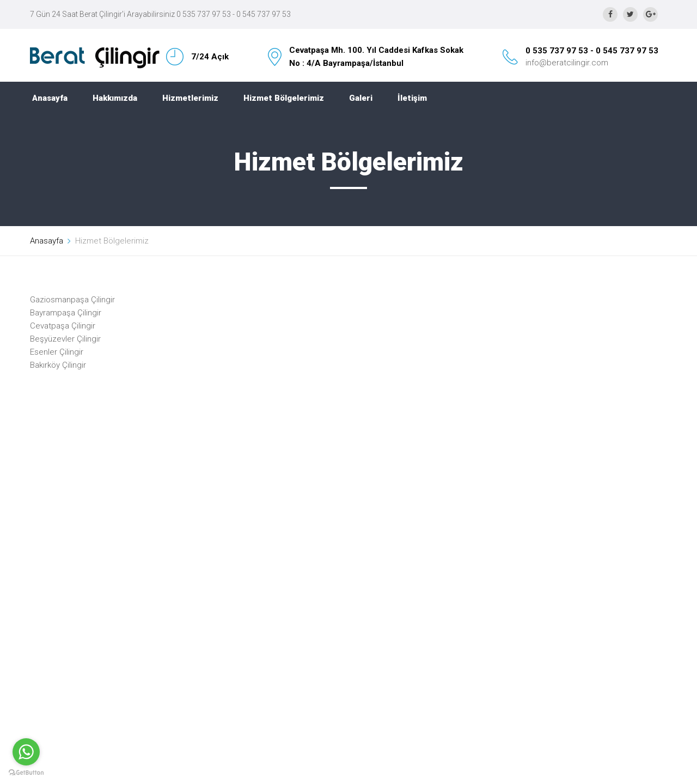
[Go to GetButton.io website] (26, 773)
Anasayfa (50, 98)
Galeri (361, 98)
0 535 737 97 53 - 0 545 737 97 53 (592, 51)
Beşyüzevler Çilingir (65, 339)
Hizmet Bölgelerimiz (284, 98)
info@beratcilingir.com (567, 63)
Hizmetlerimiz (190, 98)
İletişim (412, 98)
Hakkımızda (115, 98)
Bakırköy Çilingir (58, 365)
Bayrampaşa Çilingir (66, 313)
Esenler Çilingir (57, 352)
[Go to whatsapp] (26, 752)
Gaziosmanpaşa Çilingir (72, 300)
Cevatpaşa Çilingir (63, 326)
